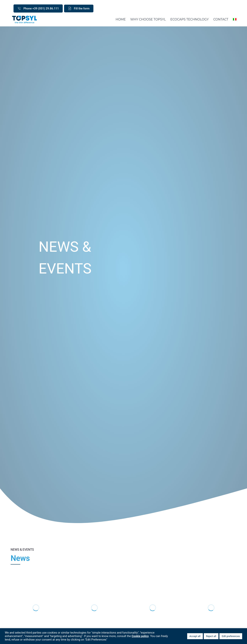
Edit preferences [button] (231, 636)
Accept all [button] (195, 636)
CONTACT (221, 19)
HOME (121, 19)
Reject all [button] (211, 636)
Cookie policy (140, 636)
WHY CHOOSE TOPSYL (148, 19)
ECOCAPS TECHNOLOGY (190, 19)
